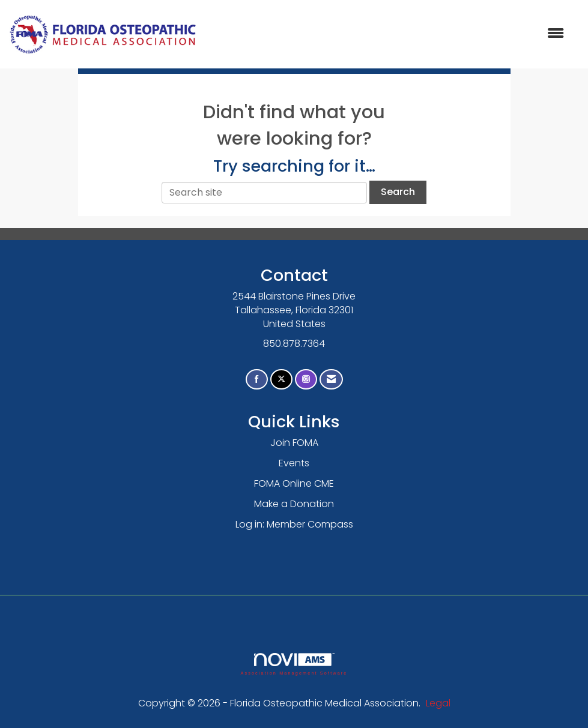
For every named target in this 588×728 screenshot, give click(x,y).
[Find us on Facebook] (257, 380)
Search (398, 192)
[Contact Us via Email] (331, 380)
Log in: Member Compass (294, 524)
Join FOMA (294, 443)
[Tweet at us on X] (281, 380)
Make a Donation (294, 504)
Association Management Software (294, 664)
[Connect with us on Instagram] (306, 380)
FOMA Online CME (294, 483)
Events (294, 463)
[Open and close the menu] (386, 34)
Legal (438, 703)
